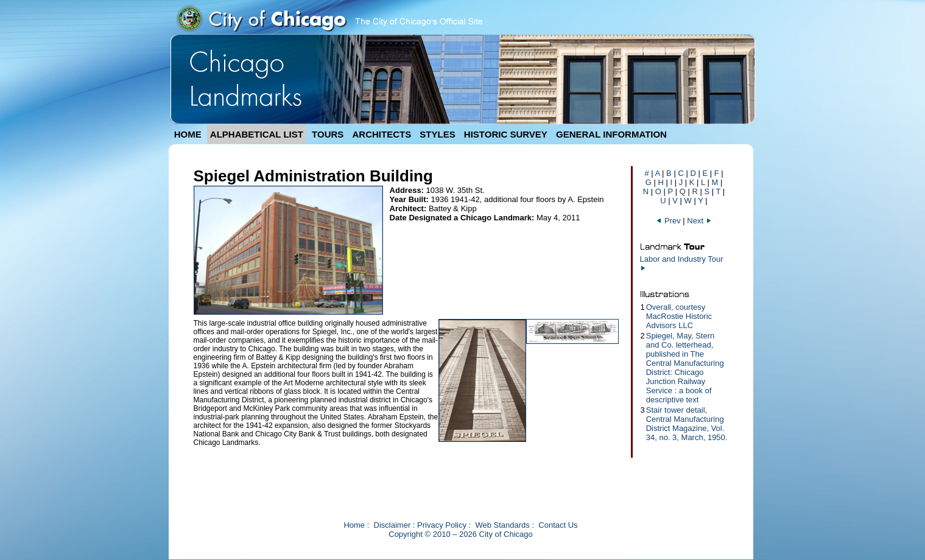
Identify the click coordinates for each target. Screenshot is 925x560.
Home (354, 525)
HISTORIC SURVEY (506, 134)
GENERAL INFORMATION (611, 134)
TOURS (328, 134)
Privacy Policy (442, 525)
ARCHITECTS (382, 134)
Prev (669, 221)
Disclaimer (392, 525)
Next (699, 221)
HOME (188, 134)
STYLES (437, 134)
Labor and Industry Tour (682, 259)
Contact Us (558, 525)
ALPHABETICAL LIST (257, 134)
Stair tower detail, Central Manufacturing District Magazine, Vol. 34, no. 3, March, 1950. (687, 424)
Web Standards (502, 525)
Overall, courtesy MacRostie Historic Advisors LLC (679, 316)
